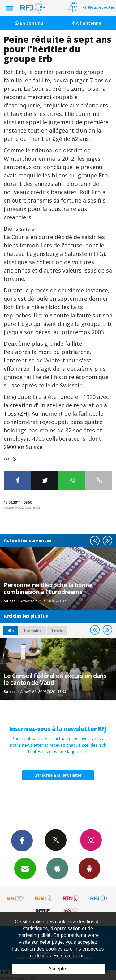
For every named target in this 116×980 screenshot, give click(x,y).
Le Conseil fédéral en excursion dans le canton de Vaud (55, 679)
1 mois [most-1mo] (57, 630)
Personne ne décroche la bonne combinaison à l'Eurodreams (48, 588)
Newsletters (25, 868)
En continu (29, 23)
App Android (89, 868)
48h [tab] (11, 630)
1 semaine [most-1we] (32, 630)
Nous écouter (101, 7)
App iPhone (57, 868)
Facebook (22, 840)
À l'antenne (87, 23)
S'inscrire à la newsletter (58, 775)
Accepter (58, 969)
